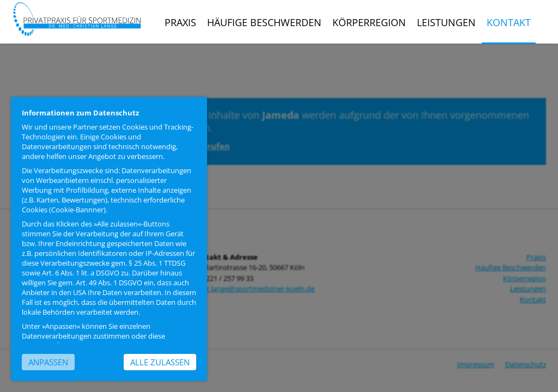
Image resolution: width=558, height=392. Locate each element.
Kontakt (509, 23)
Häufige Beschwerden (264, 23)
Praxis (180, 23)
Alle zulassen (160, 362)
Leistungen (446, 23)
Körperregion (369, 23)
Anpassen (48, 362)
